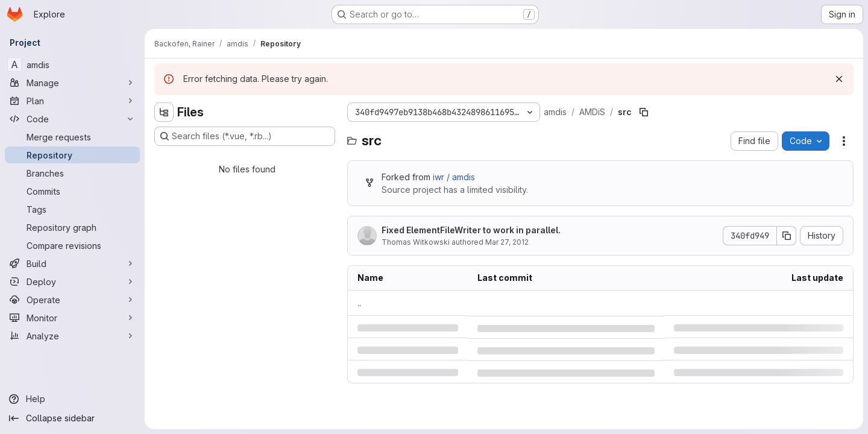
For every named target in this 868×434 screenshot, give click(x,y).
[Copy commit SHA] (787, 236)
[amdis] (72, 64)
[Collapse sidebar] (72, 418)
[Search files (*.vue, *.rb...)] (245, 136)
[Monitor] (72, 318)
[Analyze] (72, 336)
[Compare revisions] (72, 245)
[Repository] (72, 155)
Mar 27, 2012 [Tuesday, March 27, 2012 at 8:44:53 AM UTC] (507, 242)
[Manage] (72, 83)
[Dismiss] (839, 79)
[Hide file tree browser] (164, 112)
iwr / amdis (454, 177)
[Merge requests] (72, 137)
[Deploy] (72, 281)
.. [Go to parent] (359, 303)
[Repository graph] (72, 227)
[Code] (72, 119)
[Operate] (72, 300)
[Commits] (72, 191)
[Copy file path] (644, 112)
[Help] (72, 399)
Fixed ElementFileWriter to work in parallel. (471, 230)
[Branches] (72, 173)
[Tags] (72, 209)
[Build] (72, 263)
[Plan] (72, 101)
